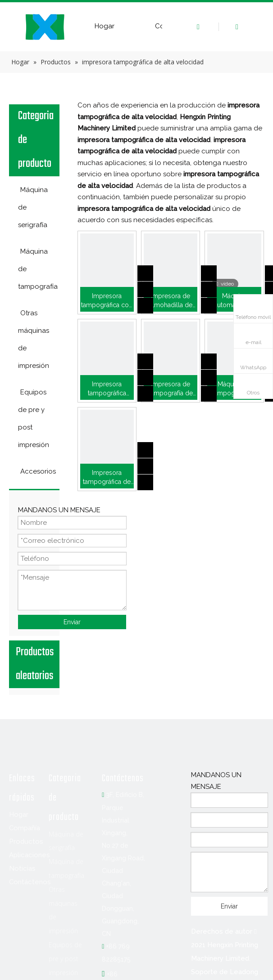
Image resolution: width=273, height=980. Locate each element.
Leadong (244, 972)
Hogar (105, 26)
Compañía (25, 828)
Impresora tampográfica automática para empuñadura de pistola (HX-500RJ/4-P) (107, 389)
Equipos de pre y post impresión (65, 959)
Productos (26, 841)
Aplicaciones (30, 855)
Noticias (22, 868)
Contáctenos (30, 882)
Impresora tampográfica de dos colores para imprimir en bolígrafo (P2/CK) (107, 478)
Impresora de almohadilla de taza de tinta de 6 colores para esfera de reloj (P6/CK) (171, 301)
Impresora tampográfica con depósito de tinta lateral (107, 301)
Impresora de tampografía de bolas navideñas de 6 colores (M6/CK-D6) (171, 389)
